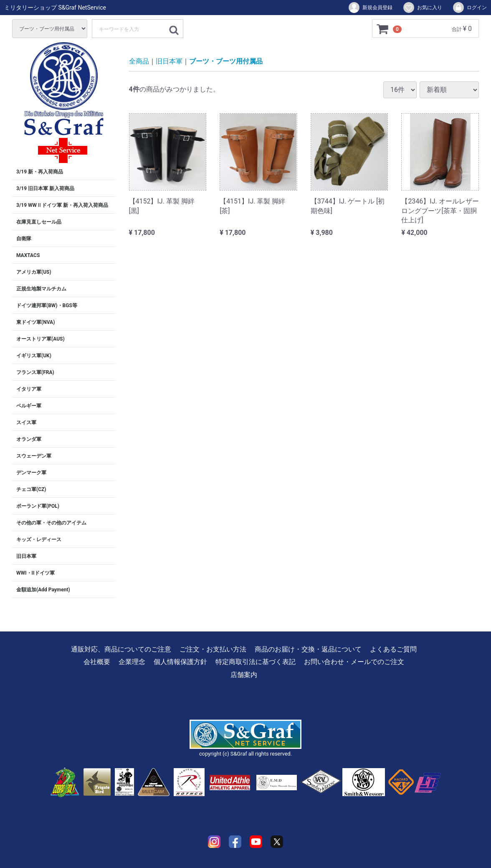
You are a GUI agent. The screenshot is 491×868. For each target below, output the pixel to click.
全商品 (139, 61)
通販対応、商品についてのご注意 (121, 649)
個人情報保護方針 (180, 662)
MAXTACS (28, 255)
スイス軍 (26, 423)
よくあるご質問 (393, 649)
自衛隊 (24, 239)
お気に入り (422, 8)
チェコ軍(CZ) (31, 489)
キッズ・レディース (39, 540)
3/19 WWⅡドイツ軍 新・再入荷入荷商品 (62, 205)
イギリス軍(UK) (34, 356)
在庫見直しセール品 (39, 222)
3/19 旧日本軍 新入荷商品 (45, 188)
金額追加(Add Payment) (43, 590)
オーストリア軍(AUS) (40, 339)
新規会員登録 (370, 8)
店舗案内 (244, 675)
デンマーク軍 (31, 473)
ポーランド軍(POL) (38, 506)
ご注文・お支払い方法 (213, 649)
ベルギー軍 (29, 406)
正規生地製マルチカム (41, 289)
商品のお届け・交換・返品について (308, 649)
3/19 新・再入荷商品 (40, 172)
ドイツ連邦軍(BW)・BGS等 (47, 305)
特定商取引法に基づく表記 (256, 662)
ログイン (469, 8)
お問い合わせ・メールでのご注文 (354, 662)
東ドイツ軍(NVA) (35, 322)
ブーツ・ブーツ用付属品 (226, 61)
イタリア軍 (29, 389)
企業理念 (132, 662)
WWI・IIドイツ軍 (35, 573)
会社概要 (97, 662)
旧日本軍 (26, 556)
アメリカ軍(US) (34, 272)
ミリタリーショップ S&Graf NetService (55, 8)
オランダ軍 (29, 439)
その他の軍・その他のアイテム (51, 523)
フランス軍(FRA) (35, 372)
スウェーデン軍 (34, 456)
